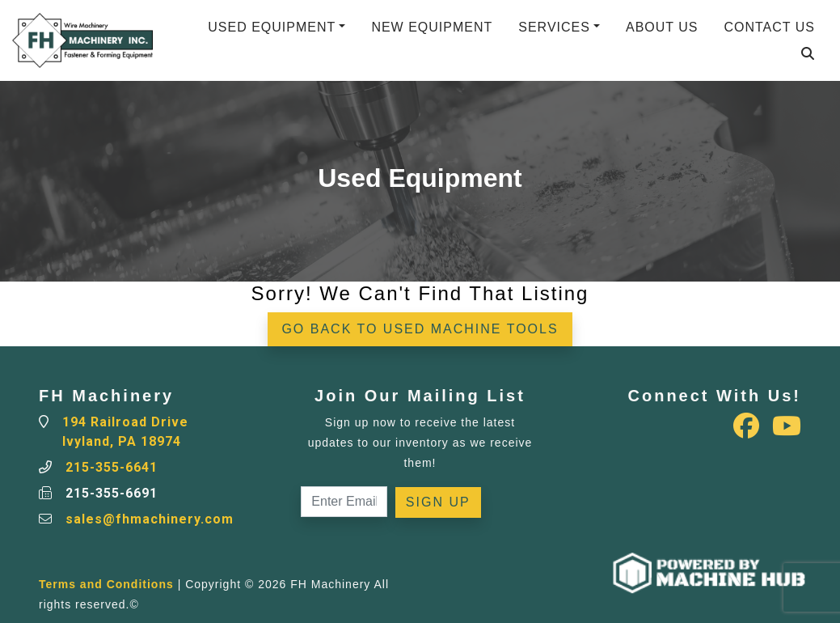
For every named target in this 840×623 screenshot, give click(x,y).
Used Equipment (272, 27)
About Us (662, 27)
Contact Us (769, 27)
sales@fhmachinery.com (150, 519)
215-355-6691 (112, 493)
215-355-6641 (112, 467)
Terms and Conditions (106, 584)
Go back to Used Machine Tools (420, 329)
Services (554, 27)
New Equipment (432, 27)
